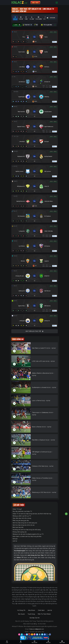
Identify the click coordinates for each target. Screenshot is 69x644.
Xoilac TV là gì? (17, 509)
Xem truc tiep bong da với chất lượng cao (25, 523)
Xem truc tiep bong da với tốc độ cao (24, 525)
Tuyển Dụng (31, 614)
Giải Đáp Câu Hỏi (34, 618)
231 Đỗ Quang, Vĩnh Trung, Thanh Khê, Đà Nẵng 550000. (37, 621)
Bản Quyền (22, 614)
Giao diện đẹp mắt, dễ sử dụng (22, 518)
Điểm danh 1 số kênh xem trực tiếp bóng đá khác (27, 536)
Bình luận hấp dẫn (18, 527)
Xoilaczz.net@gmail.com (37, 629)
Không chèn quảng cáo (20, 532)
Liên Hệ (50, 610)
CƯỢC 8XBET (35, 3)
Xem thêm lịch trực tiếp (34, 331)
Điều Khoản (32, 610)
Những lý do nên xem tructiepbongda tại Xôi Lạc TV (28, 534)
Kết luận (15, 539)
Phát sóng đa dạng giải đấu (21, 521)
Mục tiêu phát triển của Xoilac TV (22, 511)
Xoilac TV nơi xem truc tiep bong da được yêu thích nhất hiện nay (32, 514)
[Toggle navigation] (57, 3)
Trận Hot (27, 25)
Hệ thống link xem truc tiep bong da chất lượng (27, 530)
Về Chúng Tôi (21, 610)
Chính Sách (41, 610)
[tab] (15, 18)
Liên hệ (15, 541)
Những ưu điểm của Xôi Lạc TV (22, 516)
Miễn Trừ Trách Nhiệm (44, 614)
